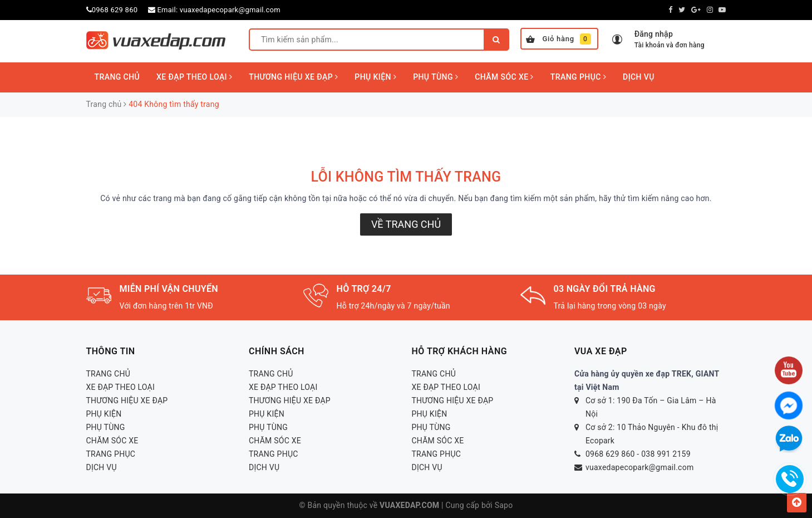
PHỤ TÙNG (435, 77)
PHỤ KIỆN (375, 77)
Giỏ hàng (558, 39)
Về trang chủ (406, 224)
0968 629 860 (115, 10)
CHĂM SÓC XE (504, 77)
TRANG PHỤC (578, 77)
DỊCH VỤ (639, 77)
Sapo (504, 505)
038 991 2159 (666, 454)
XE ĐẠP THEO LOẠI (194, 77)
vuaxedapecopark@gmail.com (230, 10)
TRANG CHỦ (117, 77)
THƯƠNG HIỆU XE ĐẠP (293, 77)
